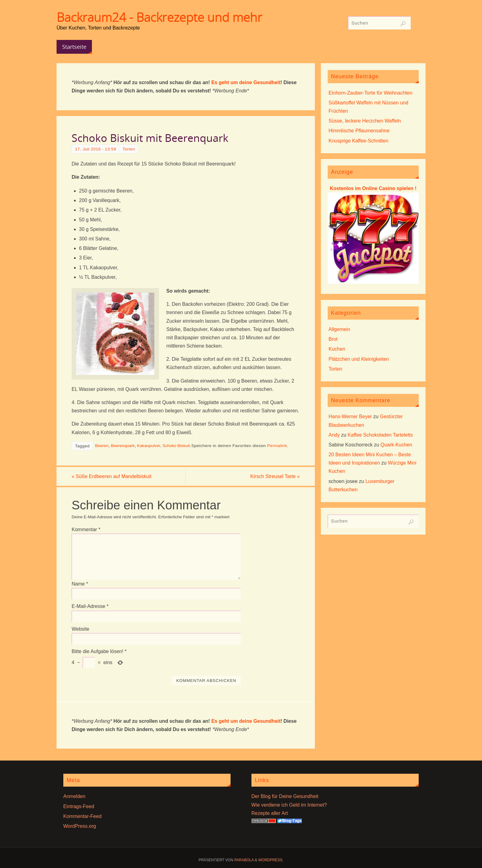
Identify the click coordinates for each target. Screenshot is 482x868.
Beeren (102, 446)
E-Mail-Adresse (90, 606)
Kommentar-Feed (83, 816)
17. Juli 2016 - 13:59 (96, 149)
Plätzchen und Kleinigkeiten (359, 359)
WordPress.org (80, 826)
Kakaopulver (149, 446)
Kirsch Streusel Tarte (275, 476)
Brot (333, 339)
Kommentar (86, 529)
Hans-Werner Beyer (350, 416)
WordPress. (271, 860)
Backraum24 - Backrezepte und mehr (159, 17)
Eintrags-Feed (79, 806)
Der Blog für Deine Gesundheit (285, 796)
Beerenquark (123, 446)
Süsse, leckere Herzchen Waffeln (365, 121)
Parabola (244, 860)
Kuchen (337, 349)
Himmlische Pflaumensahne (359, 131)
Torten (129, 149)
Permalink (277, 446)
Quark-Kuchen (396, 445)
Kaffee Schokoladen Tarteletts (380, 435)
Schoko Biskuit (176, 446)
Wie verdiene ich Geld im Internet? (289, 805)
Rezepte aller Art (270, 813)
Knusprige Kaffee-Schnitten (359, 141)
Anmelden (74, 796)
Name (80, 584)
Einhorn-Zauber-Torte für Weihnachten (371, 93)
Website (81, 629)
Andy (334, 435)
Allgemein (339, 329)
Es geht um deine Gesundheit (246, 82)
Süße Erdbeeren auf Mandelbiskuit (112, 476)
